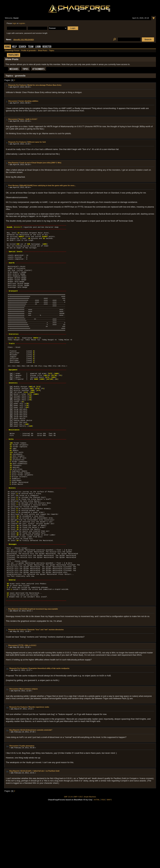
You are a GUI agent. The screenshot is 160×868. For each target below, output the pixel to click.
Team (31, 47)
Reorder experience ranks (39, 770)
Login (38, 47)
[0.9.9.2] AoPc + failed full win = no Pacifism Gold (40, 834)
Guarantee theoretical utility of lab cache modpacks (49, 731)
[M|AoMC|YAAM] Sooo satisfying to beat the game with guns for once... (48, 185)
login (15, 23)
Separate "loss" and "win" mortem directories (46, 692)
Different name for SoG (37, 142)
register (22, 23)
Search (22, 47)
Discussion (13, 101)
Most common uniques (29, 752)
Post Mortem (13, 185)
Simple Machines (90, 860)
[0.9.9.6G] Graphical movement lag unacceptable (39, 672)
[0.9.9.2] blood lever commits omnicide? (37, 793)
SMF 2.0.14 (68, 860)
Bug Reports (13, 163)
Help (14, 47)
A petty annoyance (27, 809)
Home (7, 47)
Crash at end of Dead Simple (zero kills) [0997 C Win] (40, 163)
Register (47, 47)
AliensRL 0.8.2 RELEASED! (24, 40)
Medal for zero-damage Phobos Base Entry (45, 85)
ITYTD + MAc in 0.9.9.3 (27, 708)
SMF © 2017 (78, 860)
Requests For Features (17, 85)
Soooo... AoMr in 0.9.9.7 (28, 119)
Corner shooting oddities (28, 101)
